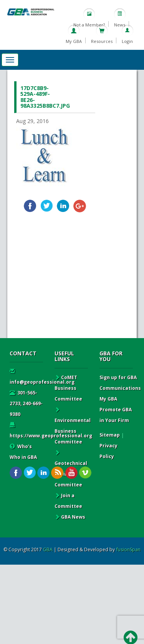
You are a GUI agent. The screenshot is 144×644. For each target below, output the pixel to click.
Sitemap (110, 435)
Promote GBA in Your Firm (116, 415)
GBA (48, 550)
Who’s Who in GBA (23, 452)
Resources (102, 41)
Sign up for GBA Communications (120, 383)
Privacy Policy (108, 451)
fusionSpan (128, 550)
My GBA (74, 41)
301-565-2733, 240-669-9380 (26, 403)
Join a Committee (68, 501)
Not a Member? (89, 25)
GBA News (70, 517)
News (120, 25)
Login (127, 41)
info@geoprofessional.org (42, 377)
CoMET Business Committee (68, 388)
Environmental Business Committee (73, 426)
